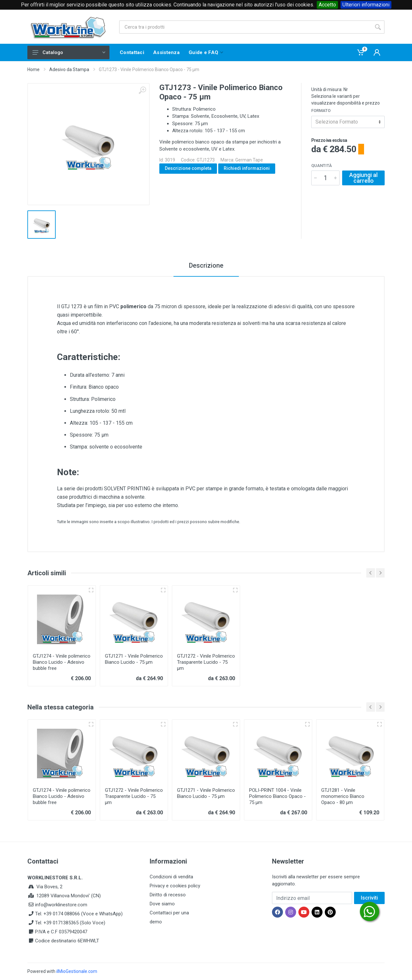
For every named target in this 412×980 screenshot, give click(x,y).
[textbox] (348, 122)
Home (33, 69)
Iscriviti (369, 898)
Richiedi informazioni (247, 168)
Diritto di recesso (168, 895)
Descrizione (206, 265)
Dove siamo (162, 904)
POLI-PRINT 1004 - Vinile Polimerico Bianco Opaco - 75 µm (277, 796)
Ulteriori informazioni (366, 5)
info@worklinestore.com (61, 905)
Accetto (327, 5)
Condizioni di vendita (171, 877)
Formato (321, 111)
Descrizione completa (188, 168)
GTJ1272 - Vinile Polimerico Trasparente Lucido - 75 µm (206, 662)
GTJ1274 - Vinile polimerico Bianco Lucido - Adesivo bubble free (62, 662)
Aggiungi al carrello (363, 178)
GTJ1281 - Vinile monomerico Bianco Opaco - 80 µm (343, 796)
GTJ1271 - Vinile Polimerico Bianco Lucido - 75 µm (134, 659)
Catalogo (69, 52)
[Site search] (245, 27)
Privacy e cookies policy (175, 886)
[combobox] (348, 122)
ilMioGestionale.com (77, 971)
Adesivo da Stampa (69, 69)
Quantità (322, 166)
